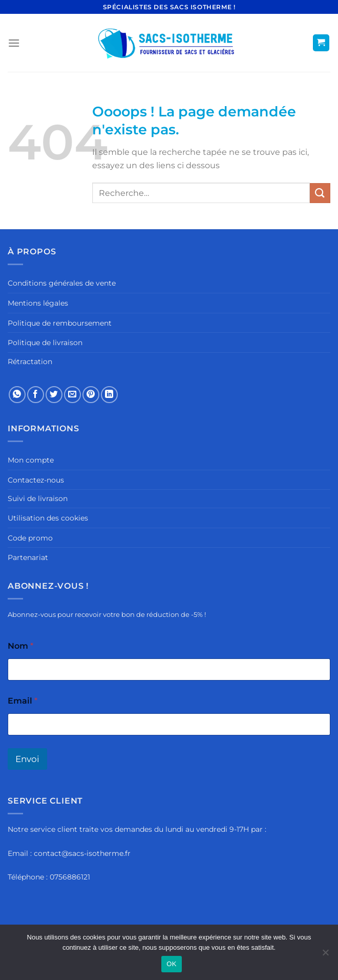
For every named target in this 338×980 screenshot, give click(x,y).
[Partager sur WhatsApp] (17, 395)
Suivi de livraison (38, 498)
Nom (20, 646)
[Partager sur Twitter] (54, 395)
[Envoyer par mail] (72, 395)
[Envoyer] (320, 193)
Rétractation (30, 362)
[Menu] (14, 43)
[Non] (325, 955)
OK (171, 964)
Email (23, 701)
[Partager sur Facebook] (36, 395)
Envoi (27, 759)
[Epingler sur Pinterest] (91, 395)
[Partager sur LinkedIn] (109, 395)
